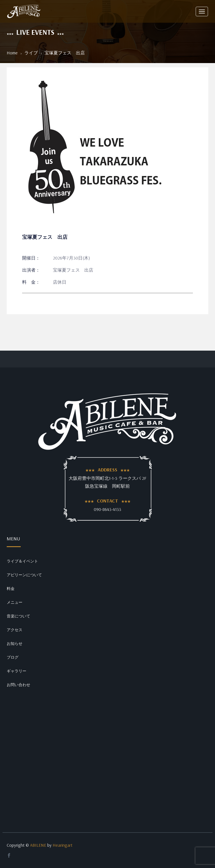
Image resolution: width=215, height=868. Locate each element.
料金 (11, 589)
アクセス (15, 630)
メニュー (15, 602)
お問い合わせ (18, 685)
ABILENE (38, 845)
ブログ (13, 657)
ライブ (31, 53)
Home (12, 53)
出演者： (31, 270)
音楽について (18, 616)
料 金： (31, 282)
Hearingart (63, 845)
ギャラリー (17, 671)
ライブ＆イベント (22, 561)
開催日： (31, 258)
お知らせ (15, 644)
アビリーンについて (24, 575)
